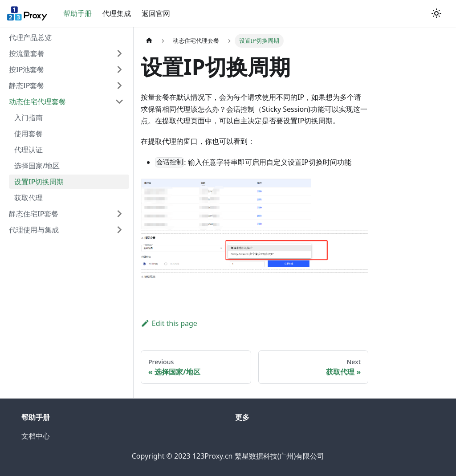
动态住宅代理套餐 (37, 102)
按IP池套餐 (26, 69)
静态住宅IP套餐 (34, 214)
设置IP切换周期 (39, 182)
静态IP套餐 (26, 85)
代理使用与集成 (34, 230)
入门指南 (28, 118)
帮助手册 (77, 13)
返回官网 (156, 13)
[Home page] (149, 41)
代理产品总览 (30, 37)
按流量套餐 (27, 53)
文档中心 (36, 436)
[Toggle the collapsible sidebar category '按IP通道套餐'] (119, 69)
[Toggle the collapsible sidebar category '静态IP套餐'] (119, 85)
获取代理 (28, 198)
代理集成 (117, 13)
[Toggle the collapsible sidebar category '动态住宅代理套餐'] (119, 102)
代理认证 (28, 150)
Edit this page (169, 323)
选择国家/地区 (37, 166)
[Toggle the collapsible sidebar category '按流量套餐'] (119, 53)
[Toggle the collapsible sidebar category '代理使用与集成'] (119, 230)
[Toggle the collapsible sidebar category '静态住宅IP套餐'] (119, 214)
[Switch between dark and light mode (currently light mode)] (436, 13)
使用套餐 (28, 134)
